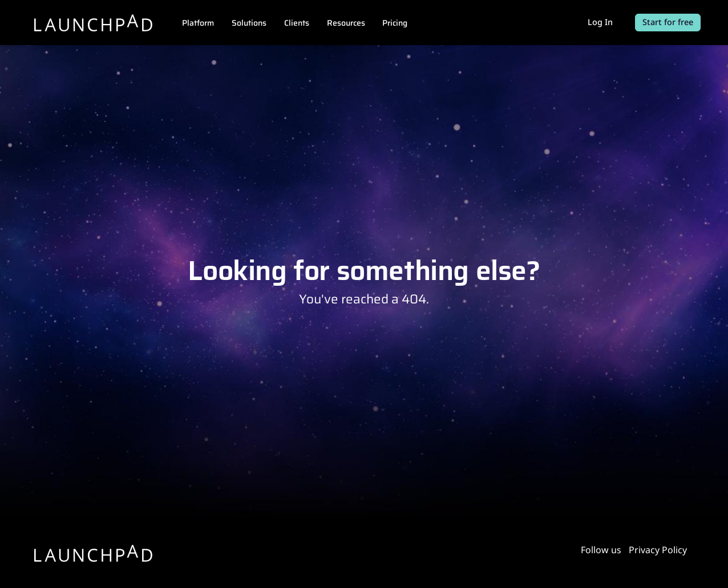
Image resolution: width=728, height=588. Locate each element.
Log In (600, 22)
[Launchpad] (94, 23)
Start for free (668, 22)
